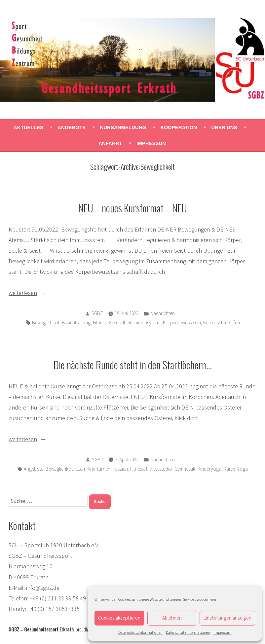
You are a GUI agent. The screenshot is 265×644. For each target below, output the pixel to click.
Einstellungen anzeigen (227, 618)
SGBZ (97, 313)
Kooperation (179, 127)
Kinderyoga (209, 469)
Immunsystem (147, 322)
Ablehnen (172, 618)
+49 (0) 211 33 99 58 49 (58, 598)
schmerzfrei (228, 322)
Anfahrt (110, 143)
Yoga (243, 469)
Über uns (224, 127)
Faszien (120, 469)
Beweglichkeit (46, 322)
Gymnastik (185, 469)
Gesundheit (120, 322)
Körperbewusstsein (182, 322)
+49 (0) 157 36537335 (54, 609)
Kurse (209, 322)
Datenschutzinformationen (140, 632)
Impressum (223, 632)
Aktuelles (28, 127)
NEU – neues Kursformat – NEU (133, 208)
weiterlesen (23, 293)
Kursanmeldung (123, 127)
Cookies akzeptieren (119, 618)
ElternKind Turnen (93, 469)
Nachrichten (163, 313)
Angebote (72, 127)
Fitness (100, 322)
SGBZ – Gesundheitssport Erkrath (41, 629)
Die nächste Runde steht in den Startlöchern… (133, 365)
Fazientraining (76, 322)
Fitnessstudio (159, 469)
